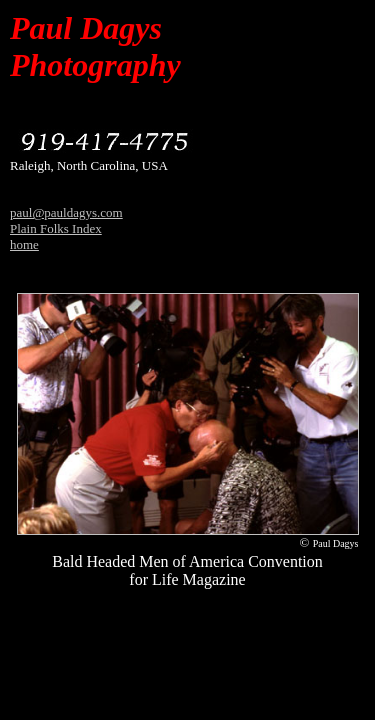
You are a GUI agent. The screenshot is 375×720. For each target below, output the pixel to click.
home (24, 244)
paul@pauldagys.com (66, 212)
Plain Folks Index (56, 228)
